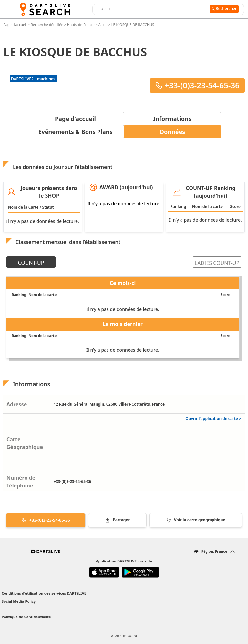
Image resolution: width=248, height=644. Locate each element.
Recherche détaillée (47, 24)
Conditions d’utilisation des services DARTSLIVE (44, 593)
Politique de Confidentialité (26, 617)
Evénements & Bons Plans (76, 132)
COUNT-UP (31, 263)
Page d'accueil (15, 24)
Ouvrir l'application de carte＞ (214, 418)
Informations (172, 119)
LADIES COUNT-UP (217, 263)
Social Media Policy (19, 601)
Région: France (214, 551)
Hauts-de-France (81, 24)
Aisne (103, 24)
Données (172, 132)
